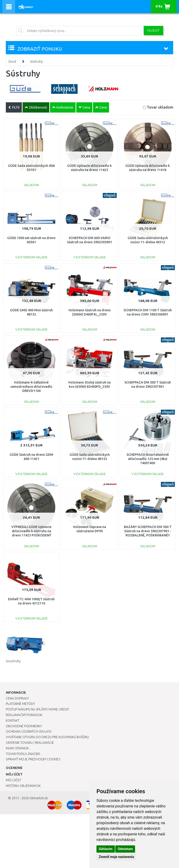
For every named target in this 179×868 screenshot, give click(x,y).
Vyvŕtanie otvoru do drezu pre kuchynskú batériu (47, 737)
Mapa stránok (17, 748)
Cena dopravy (17, 698)
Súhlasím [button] (106, 849)
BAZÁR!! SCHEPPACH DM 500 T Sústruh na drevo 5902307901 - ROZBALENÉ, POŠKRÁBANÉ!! (148, 531)
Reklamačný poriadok (24, 715)
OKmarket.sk (39, 798)
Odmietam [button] (125, 849)
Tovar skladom (160, 107)
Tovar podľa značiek (23, 754)
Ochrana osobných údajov (29, 731)
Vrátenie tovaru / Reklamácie (30, 743)
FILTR (14, 107)
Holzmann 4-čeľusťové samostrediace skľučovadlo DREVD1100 (31, 387)
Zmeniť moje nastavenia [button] (116, 857)
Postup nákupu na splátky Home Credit (37, 709)
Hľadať (153, 31)
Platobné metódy (20, 704)
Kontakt (13, 720)
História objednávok (23, 786)
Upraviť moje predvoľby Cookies (33, 759)
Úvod (12, 62)
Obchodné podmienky (24, 726)
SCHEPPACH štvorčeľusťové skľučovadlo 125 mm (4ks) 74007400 (148, 459)
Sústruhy (36, 62)
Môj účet (13, 780)
